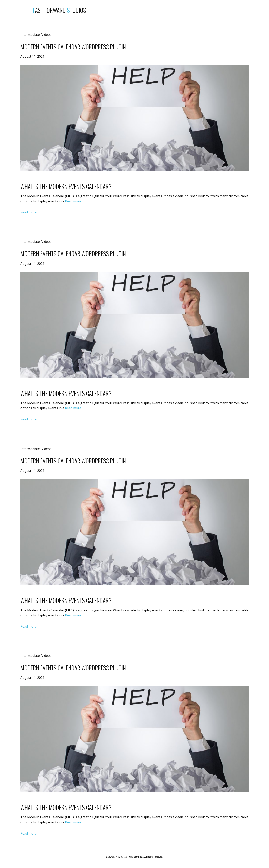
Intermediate (30, 35)
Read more (73, 201)
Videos (46, 35)
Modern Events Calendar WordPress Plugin (73, 47)
